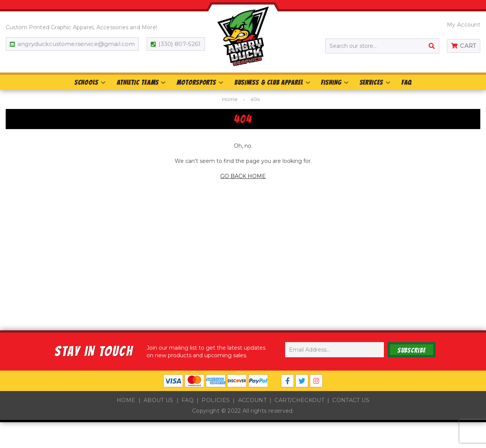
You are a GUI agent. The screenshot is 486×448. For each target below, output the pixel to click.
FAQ (407, 82)
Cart (468, 46)
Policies (216, 400)
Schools (90, 82)
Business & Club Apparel (273, 82)
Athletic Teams (141, 82)
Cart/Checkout (299, 400)
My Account (464, 25)
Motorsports (200, 82)
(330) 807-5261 (179, 44)
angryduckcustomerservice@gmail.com (76, 44)
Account (252, 400)
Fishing (335, 82)
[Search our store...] (382, 46)
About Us (159, 400)
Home (230, 99)
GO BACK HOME (243, 176)
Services (375, 82)
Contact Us (351, 400)
